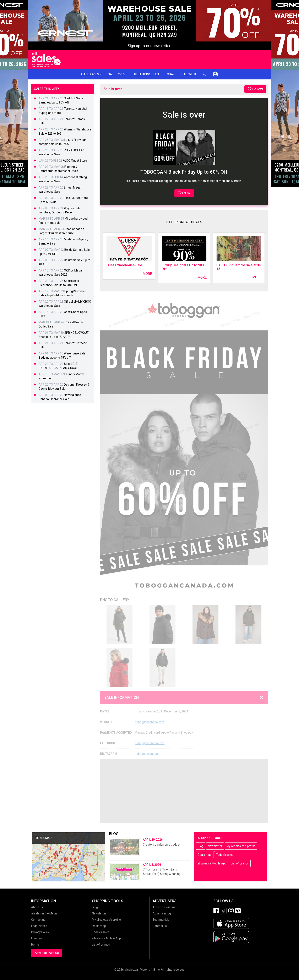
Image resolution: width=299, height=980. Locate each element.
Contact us (38, 920)
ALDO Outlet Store (75, 161)
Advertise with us (164, 907)
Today (170, 74)
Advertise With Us (47, 953)
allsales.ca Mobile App (212, 863)
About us (37, 907)
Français (37, 938)
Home (35, 945)
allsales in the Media (44, 913)
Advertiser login (163, 913)
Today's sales (225, 855)
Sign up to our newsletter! (150, 46)
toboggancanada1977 (150, 743)
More (147, 274)
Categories (91, 74)
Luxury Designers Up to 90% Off (183, 267)
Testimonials (161, 920)
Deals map (205, 855)
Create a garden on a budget (162, 845)
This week (189, 74)
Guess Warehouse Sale (124, 265)
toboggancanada (147, 754)
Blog (201, 846)
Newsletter (215, 846)
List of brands (240, 863)
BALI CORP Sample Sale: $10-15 (239, 267)
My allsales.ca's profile (241, 846)
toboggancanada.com (150, 722)
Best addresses (146, 74)
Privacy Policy (40, 932)
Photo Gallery (115, 600)
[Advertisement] (184, 791)
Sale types (118, 74)
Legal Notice (39, 926)
